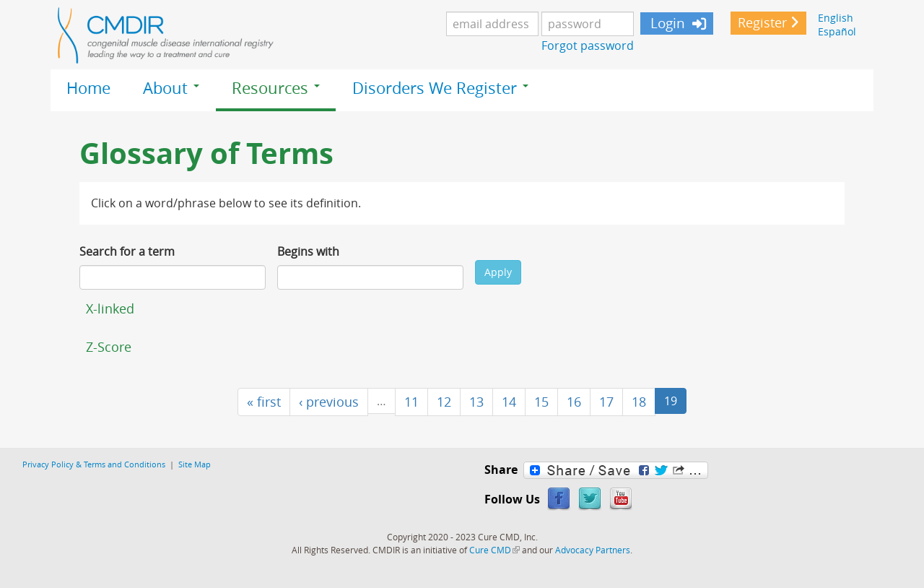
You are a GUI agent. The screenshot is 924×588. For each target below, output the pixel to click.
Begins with (308, 251)
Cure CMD (494, 550)
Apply (498, 272)
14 (509, 402)
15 (541, 402)
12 (444, 402)
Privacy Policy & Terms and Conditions (94, 464)
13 (476, 402)
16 (574, 402)
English (836, 18)
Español (837, 31)
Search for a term (127, 251)
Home (88, 88)
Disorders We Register (440, 88)
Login (666, 23)
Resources (276, 88)
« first (264, 402)
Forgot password (588, 46)
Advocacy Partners (593, 550)
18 (639, 402)
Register (762, 23)
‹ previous (329, 402)
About (171, 88)
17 (606, 402)
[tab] (462, 308)
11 (411, 402)
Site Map (195, 464)
